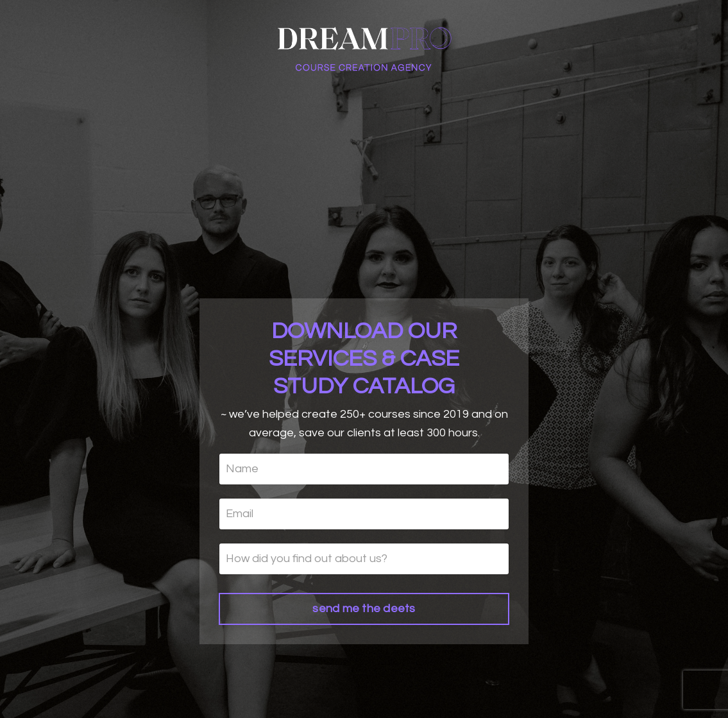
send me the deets (364, 609)
